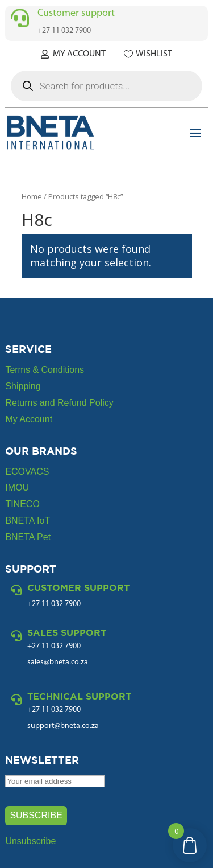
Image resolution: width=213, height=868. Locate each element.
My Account (79, 54)
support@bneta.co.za (63, 726)
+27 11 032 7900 (54, 646)
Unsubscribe (30, 841)
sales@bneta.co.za (58, 662)
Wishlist (154, 54)
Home (32, 196)
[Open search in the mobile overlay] (106, 86)
